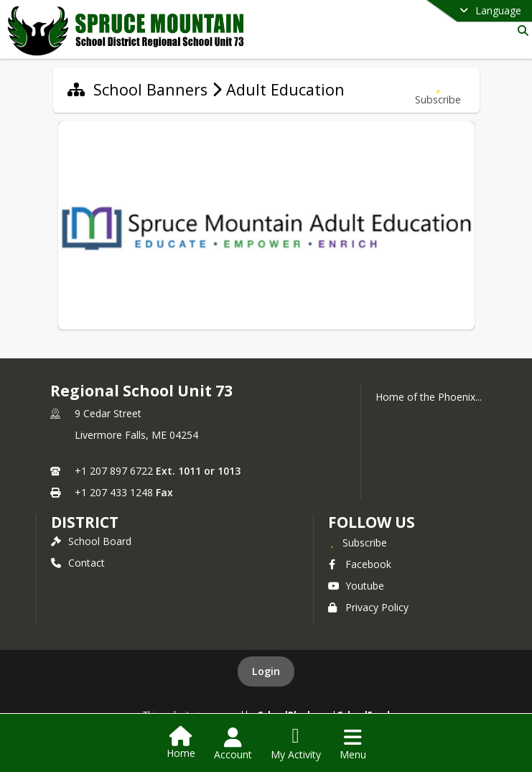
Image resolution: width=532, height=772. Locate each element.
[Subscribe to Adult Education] (438, 90)
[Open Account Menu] (233, 744)
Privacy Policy (368, 607)
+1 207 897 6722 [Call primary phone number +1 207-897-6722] (114, 471)
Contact (78, 563)
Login (266, 671)
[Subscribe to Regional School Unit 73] (358, 542)
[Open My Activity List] (296, 744)
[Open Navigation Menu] (353, 744)
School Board (91, 541)
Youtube (356, 586)
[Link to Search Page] (520, 31)
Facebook (360, 564)
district (85, 522)
